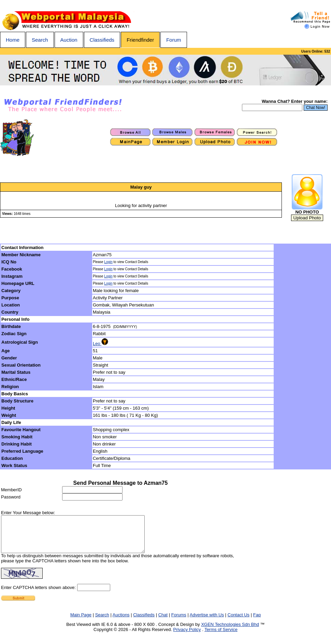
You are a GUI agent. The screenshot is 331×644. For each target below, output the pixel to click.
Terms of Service (221, 637)
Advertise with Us (207, 622)
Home (13, 40)
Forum (174, 40)
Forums (179, 622)
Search (40, 40)
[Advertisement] (303, 357)
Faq (257, 622)
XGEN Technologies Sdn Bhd (230, 632)
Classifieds (102, 40)
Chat (163, 622)
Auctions (121, 622)
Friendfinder (140, 40)
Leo (100, 344)
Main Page (81, 622)
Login (108, 262)
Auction (69, 40)
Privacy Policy (187, 637)
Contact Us (239, 622)
